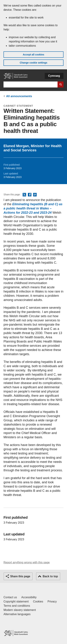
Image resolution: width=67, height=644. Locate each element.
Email (35, 195)
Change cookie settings (33, 63)
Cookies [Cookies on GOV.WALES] (38, 601)
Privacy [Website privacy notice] (52, 601)
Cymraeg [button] (54, 76)
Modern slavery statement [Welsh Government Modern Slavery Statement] (20, 610)
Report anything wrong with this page (27, 562)
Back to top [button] (50, 576)
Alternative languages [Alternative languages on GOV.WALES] (17, 614)
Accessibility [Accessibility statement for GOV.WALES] (29, 597)
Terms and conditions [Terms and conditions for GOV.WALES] (17, 606)
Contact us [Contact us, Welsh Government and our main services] (10, 597)
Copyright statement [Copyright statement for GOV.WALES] (16, 601)
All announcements (19, 96)
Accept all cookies (33, 55)
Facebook (30, 195)
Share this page (20, 576)
